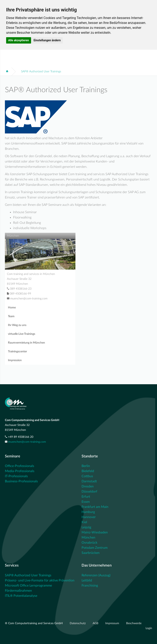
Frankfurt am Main (95, 507)
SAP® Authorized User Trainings (41, 72)
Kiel (84, 522)
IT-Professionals (16, 476)
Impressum (113, 623)
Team (11, 316)
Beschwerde (134, 623)
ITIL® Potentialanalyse (21, 596)
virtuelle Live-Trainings (22, 334)
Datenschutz (78, 623)
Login (149, 628)
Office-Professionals (20, 466)
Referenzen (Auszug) (96, 575)
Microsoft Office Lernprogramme (28, 586)
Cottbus (87, 476)
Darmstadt (89, 481)
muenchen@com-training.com (27, 442)
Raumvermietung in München (26, 343)
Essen (86, 502)
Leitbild (87, 580)
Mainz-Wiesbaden (95, 532)
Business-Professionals (21, 481)
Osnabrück (89, 543)
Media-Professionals (20, 471)
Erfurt (86, 497)
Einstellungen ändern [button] (47, 40)
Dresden (88, 486)
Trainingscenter (17, 352)
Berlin (86, 466)
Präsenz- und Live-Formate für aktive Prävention (40, 580)
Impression (15, 360)
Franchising (90, 586)
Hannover (89, 517)
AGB (96, 623)
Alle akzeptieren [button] (19, 40)
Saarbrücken (91, 553)
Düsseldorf (89, 492)
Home (12, 308)
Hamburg (88, 512)
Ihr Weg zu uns (17, 325)
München (88, 538)
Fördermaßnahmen (18, 591)
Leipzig (86, 527)
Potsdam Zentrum (95, 548)
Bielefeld (88, 471)
